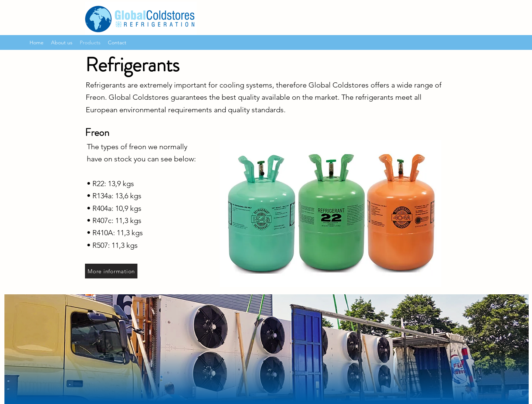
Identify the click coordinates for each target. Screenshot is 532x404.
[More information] (111, 271)
